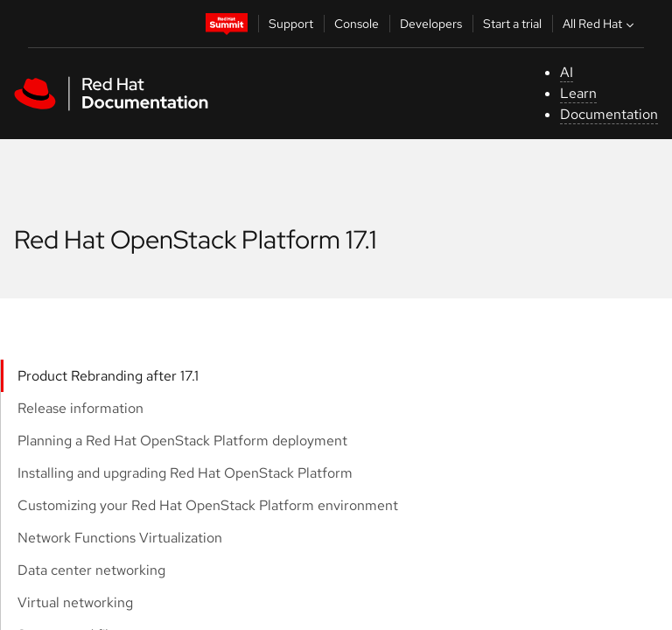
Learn (578, 93)
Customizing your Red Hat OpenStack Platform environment (208, 505)
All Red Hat (600, 24)
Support (291, 24)
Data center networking (91, 570)
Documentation (609, 114)
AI (567, 72)
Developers (431, 24)
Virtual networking (75, 602)
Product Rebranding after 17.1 (108, 376)
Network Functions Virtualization (120, 538)
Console (357, 24)
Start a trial (512, 24)
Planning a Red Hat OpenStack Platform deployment (182, 441)
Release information (80, 408)
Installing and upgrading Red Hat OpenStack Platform (185, 473)
